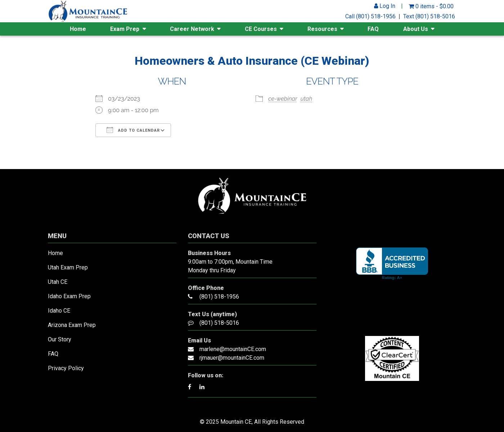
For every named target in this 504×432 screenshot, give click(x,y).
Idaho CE (59, 311)
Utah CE (58, 282)
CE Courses (261, 29)
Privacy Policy (66, 368)
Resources (322, 29)
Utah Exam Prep (68, 267)
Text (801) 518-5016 (429, 16)
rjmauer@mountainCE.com (232, 358)
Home (78, 29)
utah (307, 99)
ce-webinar (283, 99)
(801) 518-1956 (219, 297)
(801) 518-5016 (219, 323)
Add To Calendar (133, 130)
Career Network (192, 29)
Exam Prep (125, 29)
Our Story (60, 339)
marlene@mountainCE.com (233, 349)
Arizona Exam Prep (72, 325)
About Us (416, 29)
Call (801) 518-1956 (370, 16)
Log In (385, 6)
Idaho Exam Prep (69, 296)
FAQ (373, 29)
